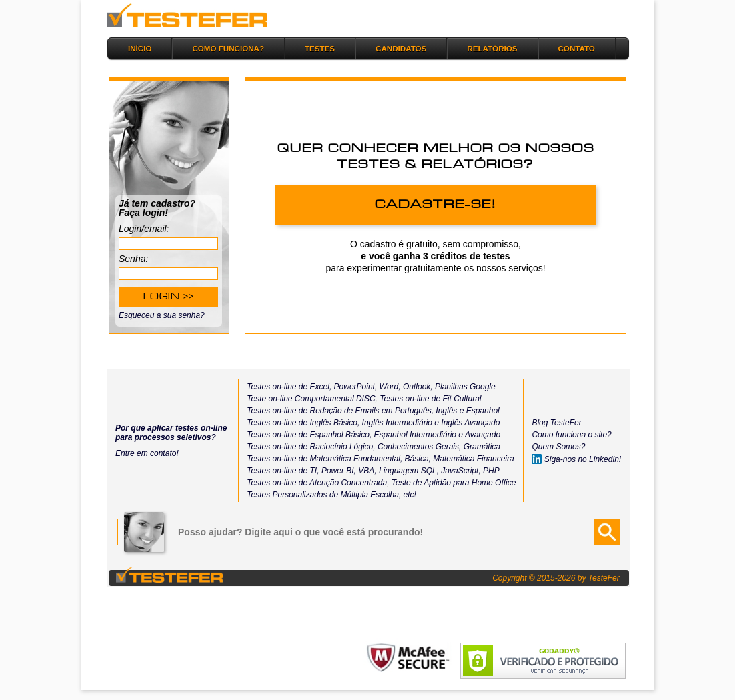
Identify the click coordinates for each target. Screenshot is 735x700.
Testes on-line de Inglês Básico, (304, 423)
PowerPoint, (354, 387)
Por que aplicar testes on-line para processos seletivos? (171, 433)
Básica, (417, 459)
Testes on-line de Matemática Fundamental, (324, 459)
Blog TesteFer (556, 423)
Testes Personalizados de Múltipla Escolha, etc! (331, 495)
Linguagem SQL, (409, 471)
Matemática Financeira (473, 459)
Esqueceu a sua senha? (162, 315)
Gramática (482, 447)
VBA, (367, 471)
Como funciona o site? (571, 435)
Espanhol (481, 411)
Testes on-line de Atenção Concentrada (317, 483)
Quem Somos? (558, 447)
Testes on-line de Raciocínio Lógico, (311, 447)
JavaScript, (461, 471)
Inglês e (449, 411)
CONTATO (577, 48)
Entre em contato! (147, 453)
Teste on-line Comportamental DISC (311, 399)
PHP (491, 471)
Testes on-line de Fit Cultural (430, 399)
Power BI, (339, 471)
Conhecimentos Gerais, (419, 447)
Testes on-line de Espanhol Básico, (310, 435)
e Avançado (479, 435)
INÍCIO (140, 48)
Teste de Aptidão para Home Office (454, 483)
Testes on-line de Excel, (289, 387)
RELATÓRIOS (492, 48)
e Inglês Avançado (467, 423)
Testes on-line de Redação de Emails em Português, (340, 411)
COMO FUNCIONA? (228, 48)
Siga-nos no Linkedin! (576, 459)
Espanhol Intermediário (417, 435)
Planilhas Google (465, 387)
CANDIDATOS (401, 48)
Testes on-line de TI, (283, 471)
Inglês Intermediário (399, 423)
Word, (389, 387)
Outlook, (417, 387)
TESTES (320, 48)
